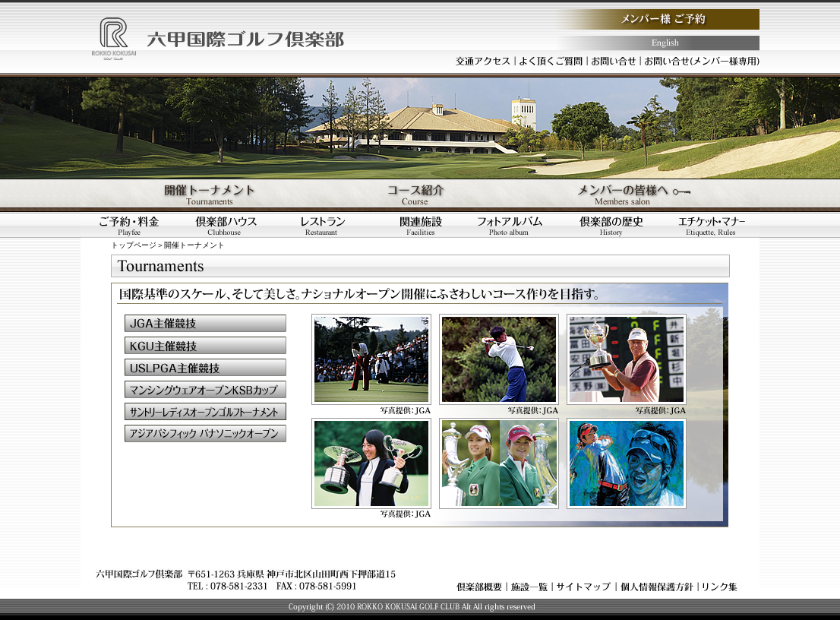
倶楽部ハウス (226, 225)
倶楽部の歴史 (615, 225)
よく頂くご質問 (551, 61)
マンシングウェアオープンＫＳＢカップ (205, 389)
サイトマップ (584, 587)
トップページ (134, 245)
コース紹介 (420, 195)
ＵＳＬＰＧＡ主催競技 (205, 367)
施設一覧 (529, 587)
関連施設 (421, 225)
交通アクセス (483, 61)
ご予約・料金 (129, 225)
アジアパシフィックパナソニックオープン (205, 433)
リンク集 (720, 587)
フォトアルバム (518, 225)
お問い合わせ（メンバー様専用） (703, 61)
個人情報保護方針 (657, 587)
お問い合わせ (614, 61)
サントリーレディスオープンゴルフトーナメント (205, 411)
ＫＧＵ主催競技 (205, 345)
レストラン (324, 225)
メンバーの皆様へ (646, 195)
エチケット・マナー (712, 225)
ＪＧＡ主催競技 (205, 323)
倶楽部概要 (479, 587)
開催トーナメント (194, 195)
